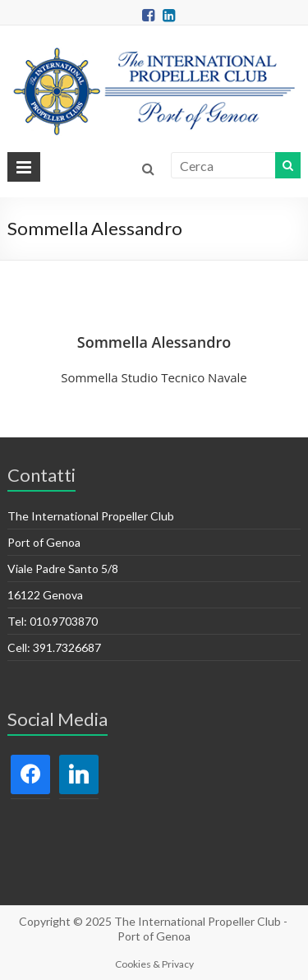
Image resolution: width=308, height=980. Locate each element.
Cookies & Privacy (154, 964)
